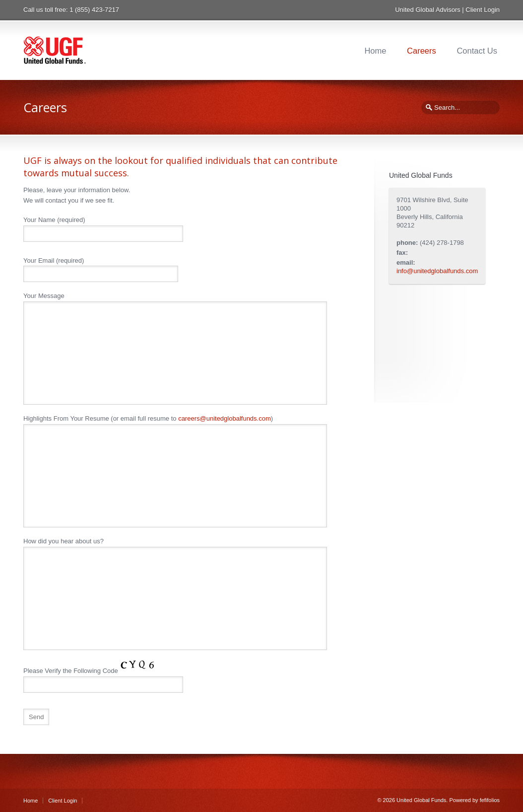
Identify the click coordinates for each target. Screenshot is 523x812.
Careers (422, 51)
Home (375, 51)
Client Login (483, 10)
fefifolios (490, 800)
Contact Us (477, 51)
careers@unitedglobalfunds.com (225, 418)
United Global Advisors (428, 10)
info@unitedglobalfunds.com (437, 271)
